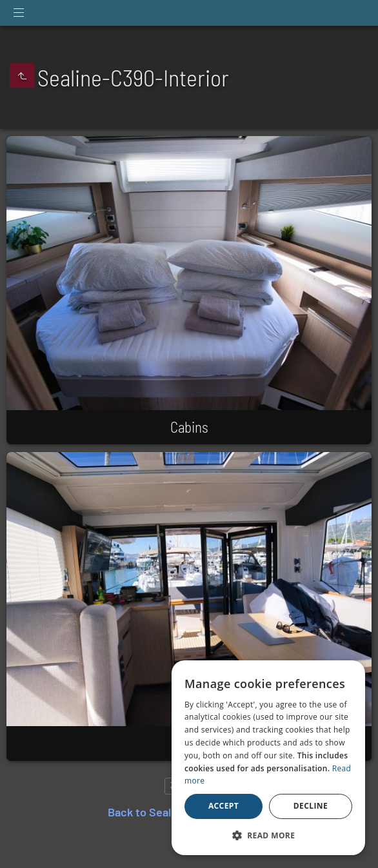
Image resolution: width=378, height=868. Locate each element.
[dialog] (268, 758)
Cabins (189, 427)
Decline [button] (311, 806)
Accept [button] (224, 806)
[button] (268, 835)
